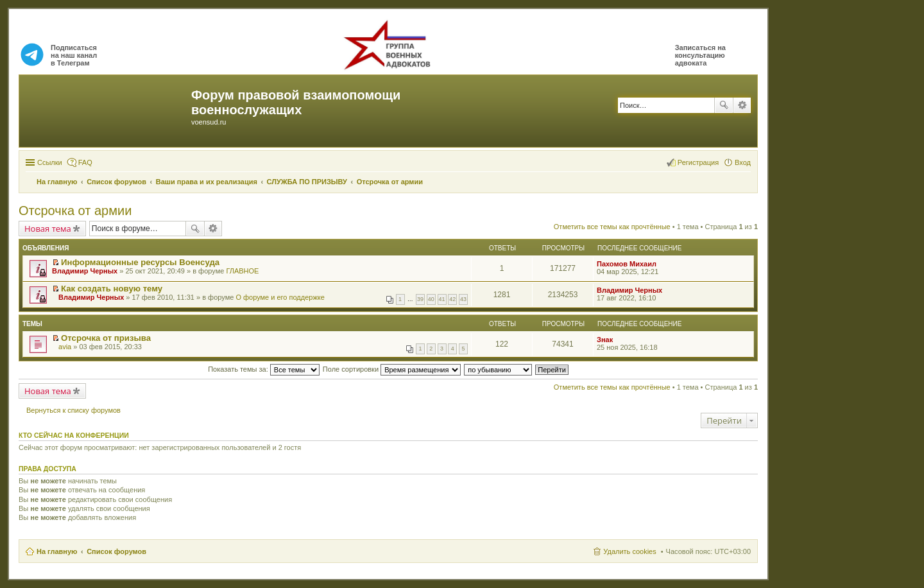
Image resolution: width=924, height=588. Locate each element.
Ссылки (50, 162)
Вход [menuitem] (743, 162)
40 (431, 299)
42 (452, 299)
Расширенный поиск (742, 105)
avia (65, 347)
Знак (605, 340)
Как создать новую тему (112, 289)
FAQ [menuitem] (85, 162)
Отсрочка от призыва (106, 338)
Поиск (724, 105)
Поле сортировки (392, 369)
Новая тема (48, 229)
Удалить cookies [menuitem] (629, 551)
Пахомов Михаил (627, 264)
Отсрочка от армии (75, 211)
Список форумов (116, 551)
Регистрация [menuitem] (698, 162)
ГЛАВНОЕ (242, 271)
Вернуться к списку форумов (73, 410)
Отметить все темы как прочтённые (612, 227)
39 (420, 299)
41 (442, 299)
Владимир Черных (85, 271)
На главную (57, 551)
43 (463, 299)
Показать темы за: (264, 369)
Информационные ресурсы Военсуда (140, 262)
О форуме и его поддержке (280, 297)
